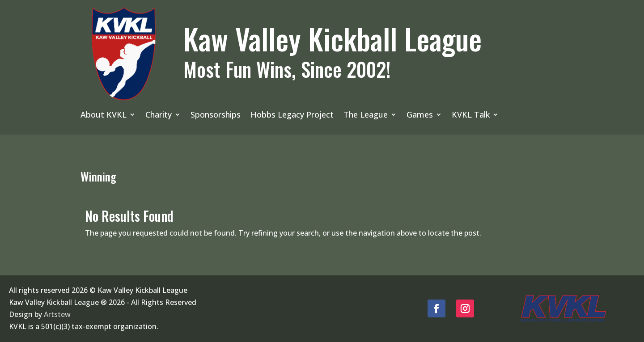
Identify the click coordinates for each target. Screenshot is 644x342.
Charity (159, 116)
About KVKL (104, 116)
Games (420, 116)
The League (366, 116)
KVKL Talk (471, 116)
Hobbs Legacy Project (292, 116)
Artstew (57, 314)
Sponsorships (216, 116)
